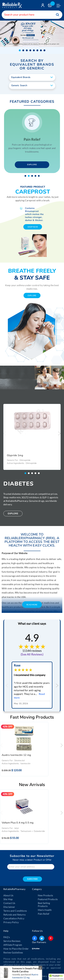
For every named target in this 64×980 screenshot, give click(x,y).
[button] (20, 50)
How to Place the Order (16, 948)
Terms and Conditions (15, 910)
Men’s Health (45, 910)
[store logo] (12, 5)
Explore (32, 164)
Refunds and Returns (14, 914)
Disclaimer (9, 907)
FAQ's (7, 937)
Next (59, 433)
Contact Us (9, 903)
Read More (32, 604)
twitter (42, 938)
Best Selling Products (44, 904)
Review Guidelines (13, 952)
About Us (8, 895)
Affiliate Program (13, 945)
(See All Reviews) (32, 654)
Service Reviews (12, 941)
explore (32, 295)
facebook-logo (35, 938)
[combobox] (32, 15)
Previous (5, 433)
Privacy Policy (11, 922)
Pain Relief (44, 913)
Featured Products (48, 899)
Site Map (8, 899)
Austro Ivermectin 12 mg (16, 755)
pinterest (51, 938)
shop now (33, 226)
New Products (45, 895)
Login (43, 6)
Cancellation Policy (14, 918)
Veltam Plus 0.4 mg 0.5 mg (18, 822)
